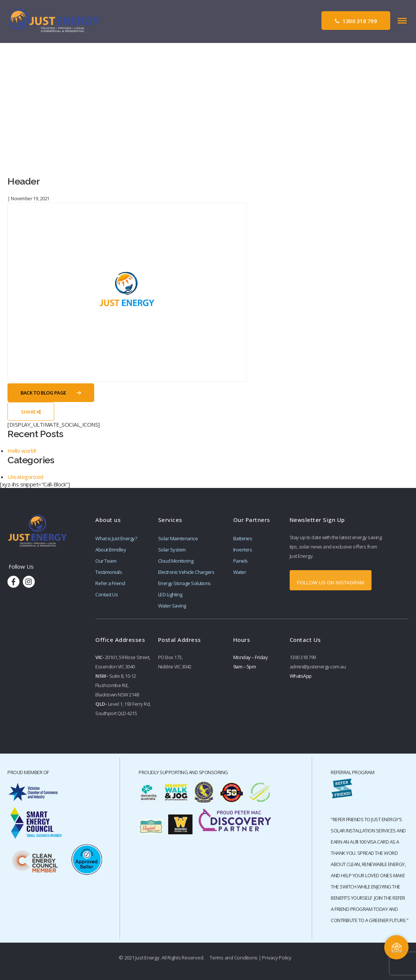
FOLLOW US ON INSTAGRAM (331, 583)
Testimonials (109, 572)
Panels (241, 561)
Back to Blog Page (43, 393)
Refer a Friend (110, 583)
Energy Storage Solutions (184, 583)
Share (31, 412)
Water (240, 572)
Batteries (243, 538)
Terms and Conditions (234, 958)
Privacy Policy (277, 958)
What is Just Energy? (116, 538)
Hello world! (22, 451)
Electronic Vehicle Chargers (186, 572)
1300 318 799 (356, 21)
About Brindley (111, 550)
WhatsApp (301, 676)
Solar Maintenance (178, 538)
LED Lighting (170, 594)
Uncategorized (25, 477)
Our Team (106, 561)
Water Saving (172, 606)
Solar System (172, 550)
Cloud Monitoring (176, 561)
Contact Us (107, 594)
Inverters (243, 550)
